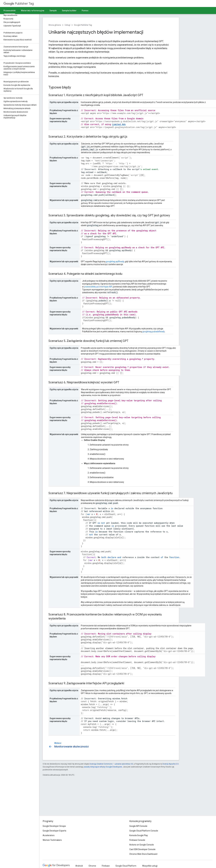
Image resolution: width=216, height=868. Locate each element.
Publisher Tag (19, 4)
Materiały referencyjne (33, 10)
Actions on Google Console (142, 845)
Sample (53, 10)
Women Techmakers (52, 840)
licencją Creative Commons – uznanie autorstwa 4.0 (111, 764)
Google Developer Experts (54, 831)
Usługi (67, 25)
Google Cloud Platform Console (144, 831)
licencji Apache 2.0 (171, 764)
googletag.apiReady (115, 261)
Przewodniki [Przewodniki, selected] (10, 10)
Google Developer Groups (54, 826)
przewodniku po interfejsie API (98, 287)
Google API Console (138, 826)
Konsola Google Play (139, 835)
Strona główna (55, 25)
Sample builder (69, 10)
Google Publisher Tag (83, 25)
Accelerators (49, 835)
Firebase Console (137, 840)
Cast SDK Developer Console (142, 849)
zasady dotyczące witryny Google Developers (103, 767)
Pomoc (85, 10)
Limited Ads (119, 124)
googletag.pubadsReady (153, 332)
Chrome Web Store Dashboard (143, 854)
